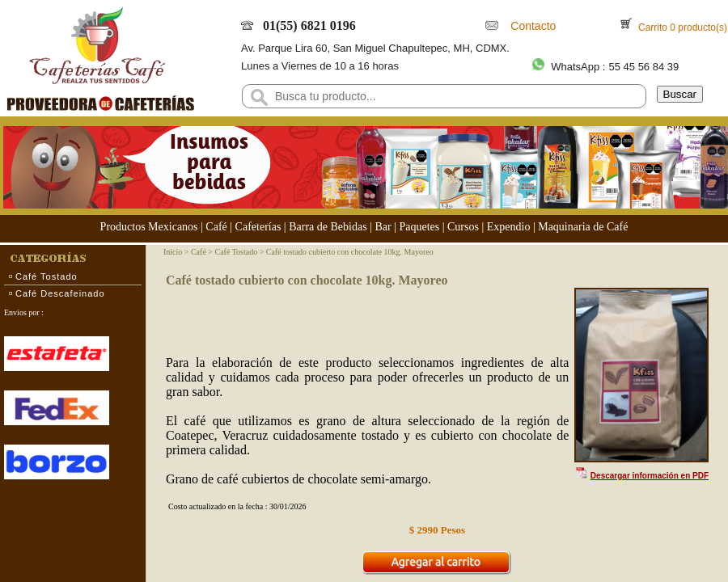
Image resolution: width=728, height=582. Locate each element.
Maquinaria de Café (583, 227)
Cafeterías (258, 227)
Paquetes (419, 227)
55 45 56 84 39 (643, 67)
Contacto (531, 26)
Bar (383, 227)
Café (216, 227)
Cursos (463, 227)
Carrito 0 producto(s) (681, 27)
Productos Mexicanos (149, 227)
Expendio (509, 227)
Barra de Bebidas (328, 227)
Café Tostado (47, 276)
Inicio (173, 252)
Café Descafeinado (60, 293)
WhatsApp (575, 67)
